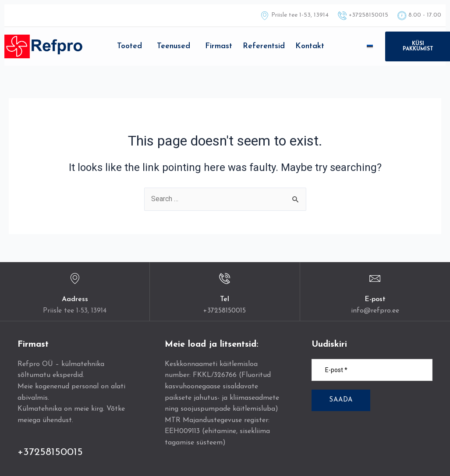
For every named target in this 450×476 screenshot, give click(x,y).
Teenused (174, 46)
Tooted (129, 46)
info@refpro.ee (375, 311)
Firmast (219, 46)
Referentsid (264, 46)
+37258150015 (225, 311)
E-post (375, 299)
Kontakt (310, 46)
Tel (225, 299)
